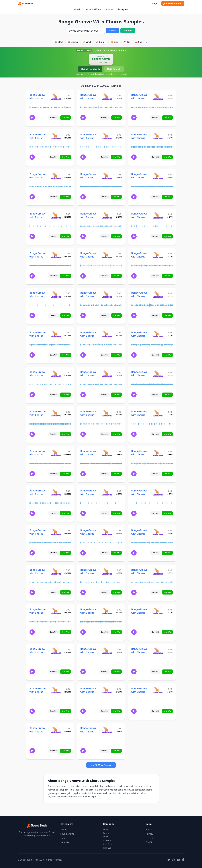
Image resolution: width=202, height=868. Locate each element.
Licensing (151, 838)
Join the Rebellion (173, 3)
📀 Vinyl (87, 42)
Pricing (106, 833)
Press (106, 829)
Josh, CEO (107, 848)
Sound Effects (94, 9)
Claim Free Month (90, 69)
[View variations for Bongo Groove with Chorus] (56, 97)
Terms (149, 830)
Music (78, 9)
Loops (110, 9)
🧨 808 (127, 42)
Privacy (149, 834)
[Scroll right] (146, 42)
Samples (123, 9)
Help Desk (108, 844)
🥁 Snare (140, 42)
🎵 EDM (59, 42)
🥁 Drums (73, 42)
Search (113, 31)
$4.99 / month (114, 69)
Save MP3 (54, 118)
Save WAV (65, 118)
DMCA (149, 842)
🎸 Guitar (101, 42)
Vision (106, 837)
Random (128, 31)
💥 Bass (114, 42)
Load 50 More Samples (101, 765)
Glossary (107, 840)
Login (155, 3)
